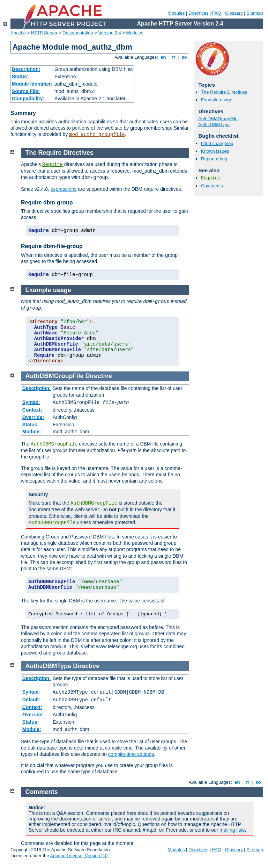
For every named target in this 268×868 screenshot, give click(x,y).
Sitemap (255, 13)
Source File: (26, 91)
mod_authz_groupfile (97, 135)
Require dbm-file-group (52, 246)
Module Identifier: (32, 84)
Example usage (217, 100)
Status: (20, 77)
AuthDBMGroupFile (218, 119)
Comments (212, 186)
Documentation (78, 33)
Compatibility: (28, 99)
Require (211, 178)
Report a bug (214, 159)
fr (174, 57)
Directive (99, 376)
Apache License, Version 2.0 (79, 856)
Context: (32, 410)
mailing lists (232, 830)
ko (184, 57)
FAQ (217, 13)
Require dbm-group (47, 202)
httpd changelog (217, 143)
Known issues (215, 151)
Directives (198, 13)
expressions (64, 189)
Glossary (234, 13)
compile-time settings (131, 754)
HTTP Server (44, 33)
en (163, 57)
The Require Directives (224, 92)
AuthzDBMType (214, 125)
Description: (26, 69)
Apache (18, 33)
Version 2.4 (110, 33)
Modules (176, 13)
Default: (31, 700)
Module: (32, 432)
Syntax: (31, 402)
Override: (33, 417)
